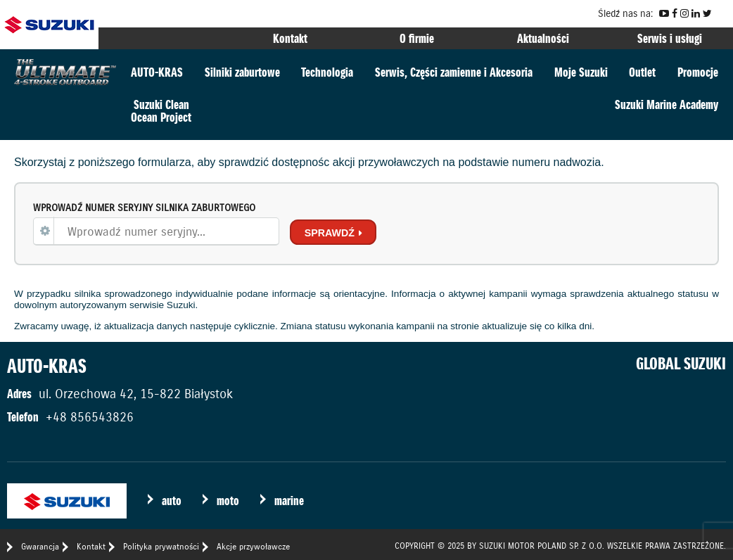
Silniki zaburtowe (242, 72)
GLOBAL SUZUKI (681, 364)
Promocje (698, 72)
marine (289, 501)
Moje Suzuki (581, 72)
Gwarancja (40, 546)
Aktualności (543, 38)
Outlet (642, 72)
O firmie (417, 38)
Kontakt (290, 38)
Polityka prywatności (161, 546)
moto (228, 501)
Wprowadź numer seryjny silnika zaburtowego (144, 208)
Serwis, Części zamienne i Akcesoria (454, 72)
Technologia (327, 72)
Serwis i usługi (670, 38)
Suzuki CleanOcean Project (161, 111)
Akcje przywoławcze (253, 546)
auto (172, 501)
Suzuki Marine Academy (667, 104)
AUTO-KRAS (157, 72)
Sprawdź (330, 233)
